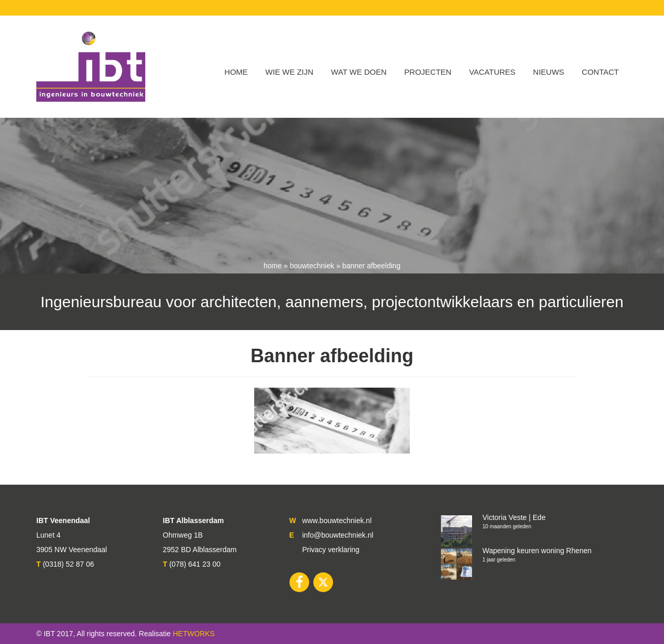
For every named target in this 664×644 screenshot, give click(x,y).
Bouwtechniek (312, 266)
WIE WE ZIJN (290, 72)
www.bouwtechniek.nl (337, 520)
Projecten (428, 72)
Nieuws (549, 72)
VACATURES (492, 72)
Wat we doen (359, 72)
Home (236, 72)
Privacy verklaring (330, 550)
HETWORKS (194, 634)
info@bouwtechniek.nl (337, 535)
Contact (600, 72)
